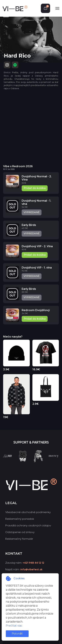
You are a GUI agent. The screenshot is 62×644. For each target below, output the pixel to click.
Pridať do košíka (35, 188)
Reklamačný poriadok (20, 519)
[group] (9, 462)
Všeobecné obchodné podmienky (28, 512)
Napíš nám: (24, 569)
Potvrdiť (17, 634)
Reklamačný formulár (19, 539)
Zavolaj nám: (25, 563)
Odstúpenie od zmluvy (20, 532)
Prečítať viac (14, 626)
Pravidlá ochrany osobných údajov (28, 525)
